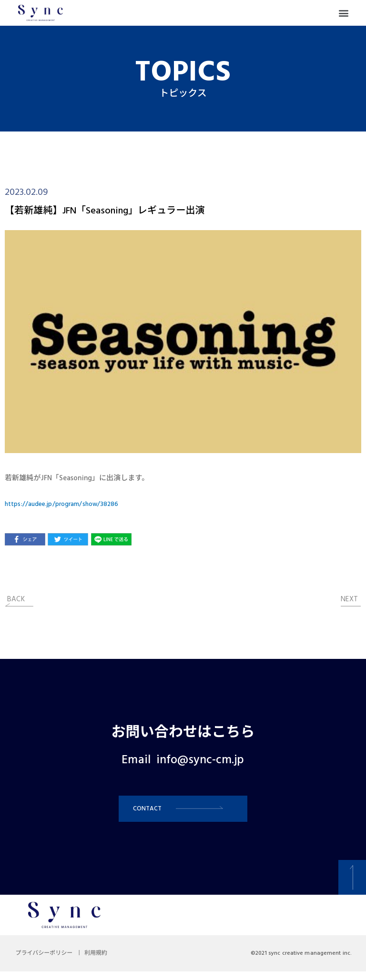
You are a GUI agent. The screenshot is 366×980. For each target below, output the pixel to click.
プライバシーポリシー (48, 962)
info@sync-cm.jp (200, 760)
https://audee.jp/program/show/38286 (68, 504)
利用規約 (107, 962)
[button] (344, 13)
